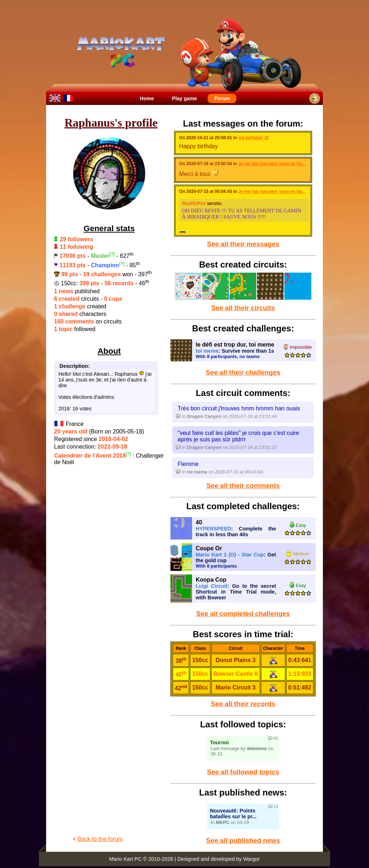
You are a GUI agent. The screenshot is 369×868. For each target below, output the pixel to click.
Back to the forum (100, 839)
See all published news (243, 840)
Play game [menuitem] (184, 98)
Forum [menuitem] (222, 98)
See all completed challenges (243, 614)
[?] (112, 254)
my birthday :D (253, 138)
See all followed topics (243, 772)
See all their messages (243, 244)
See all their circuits (243, 308)
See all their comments (243, 486)
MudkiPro (194, 203)
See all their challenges (243, 372)
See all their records (243, 704)
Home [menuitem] (147, 98)
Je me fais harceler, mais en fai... (272, 164)
